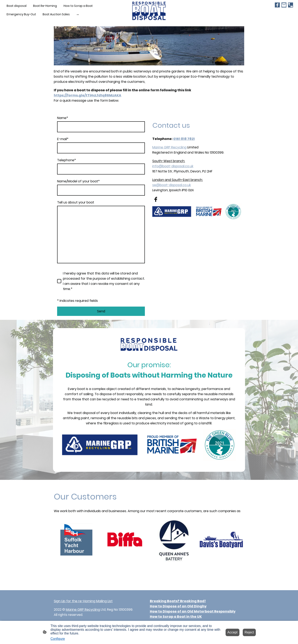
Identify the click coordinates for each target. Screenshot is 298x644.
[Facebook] (277, 5)
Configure (58, 639)
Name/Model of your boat (78, 181)
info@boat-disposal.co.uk (173, 166)
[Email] (284, 5)
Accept (233, 632)
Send (101, 311)
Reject (249, 632)
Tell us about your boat (76, 202)
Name (63, 118)
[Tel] (291, 5)
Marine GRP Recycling (169, 147)
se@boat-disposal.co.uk (172, 185)
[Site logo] (149, 11)
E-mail (63, 139)
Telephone (67, 160)
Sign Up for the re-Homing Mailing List (83, 601)
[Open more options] (78, 14)
